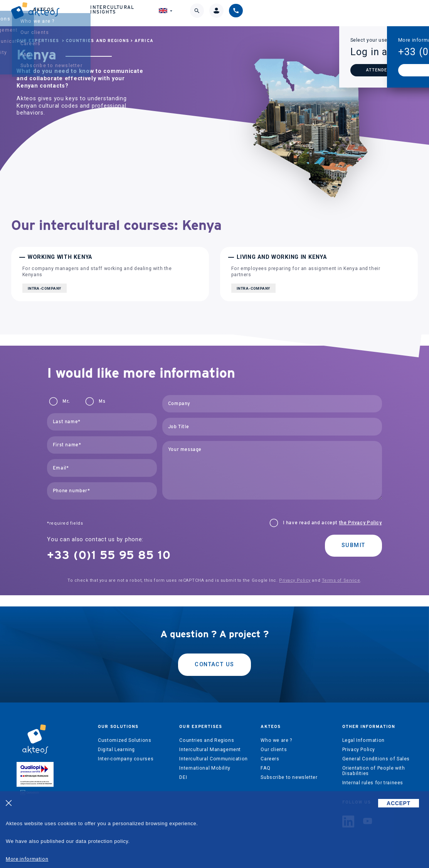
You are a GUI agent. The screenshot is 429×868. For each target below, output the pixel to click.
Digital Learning (116, 750)
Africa (144, 41)
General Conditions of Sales (376, 759)
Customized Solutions (124, 740)
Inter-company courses (126, 759)
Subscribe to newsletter (289, 777)
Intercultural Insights (283, 14)
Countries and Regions (98, 41)
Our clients (274, 750)
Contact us (214, 665)
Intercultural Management (210, 750)
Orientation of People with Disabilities (374, 771)
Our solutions (121, 14)
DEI (183, 777)
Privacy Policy (295, 580)
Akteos (227, 14)
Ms (102, 401)
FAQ (265, 768)
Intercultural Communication (214, 759)
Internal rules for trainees (373, 783)
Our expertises (176, 14)
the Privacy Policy (361, 523)
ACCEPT (399, 803)
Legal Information (363, 740)
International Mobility (205, 768)
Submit (353, 545)
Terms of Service (341, 580)
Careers (270, 759)
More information (27, 859)
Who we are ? (276, 740)
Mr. (66, 401)
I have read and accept (332, 523)
